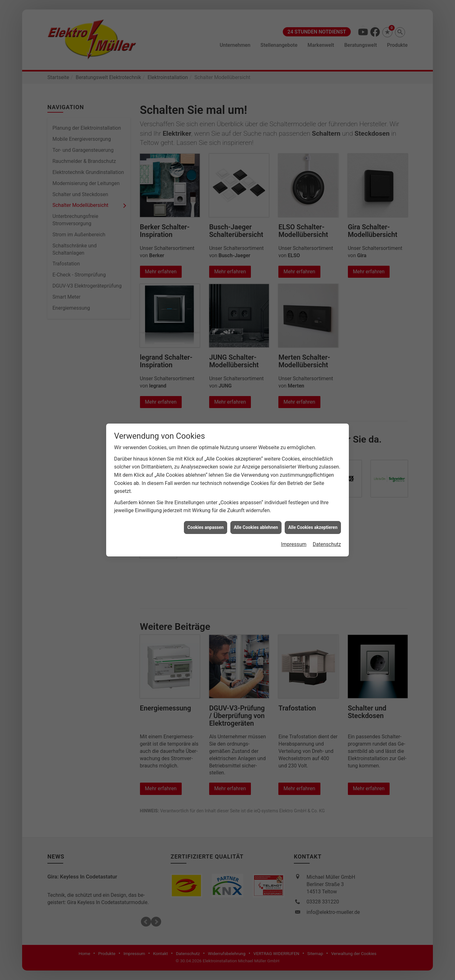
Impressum (294, 544)
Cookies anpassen (206, 527)
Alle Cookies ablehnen (256, 527)
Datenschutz (327, 544)
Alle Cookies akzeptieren (313, 527)
